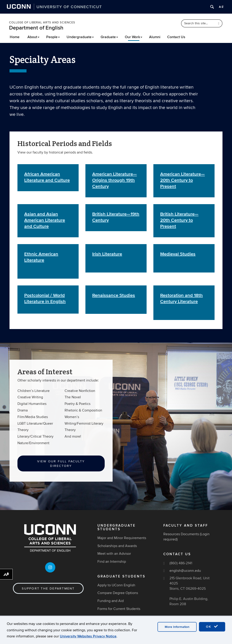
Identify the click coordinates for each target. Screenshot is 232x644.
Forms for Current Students (119, 609)
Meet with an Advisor (114, 554)
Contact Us (176, 37)
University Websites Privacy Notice (88, 636)
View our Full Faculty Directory (61, 464)
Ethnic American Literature (41, 257)
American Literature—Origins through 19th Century (115, 180)
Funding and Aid (111, 601)
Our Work (134, 37)
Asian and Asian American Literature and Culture (45, 220)
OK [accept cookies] (212, 627)
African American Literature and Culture (47, 177)
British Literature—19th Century (116, 217)
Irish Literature (107, 254)
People (53, 37)
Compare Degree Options (118, 593)
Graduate (109, 37)
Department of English (36, 28)
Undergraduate (80, 37)
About (33, 37)
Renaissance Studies (114, 295)
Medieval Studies (178, 254)
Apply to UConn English (116, 585)
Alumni (155, 37)
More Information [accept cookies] (177, 627)
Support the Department (48, 588)
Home (15, 37)
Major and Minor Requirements (122, 538)
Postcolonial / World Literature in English (45, 298)
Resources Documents (181, 534)
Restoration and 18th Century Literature (181, 298)
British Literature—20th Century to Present (179, 220)
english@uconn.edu (185, 571)
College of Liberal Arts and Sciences (42, 22)
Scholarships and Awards (117, 546)
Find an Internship (112, 562)
